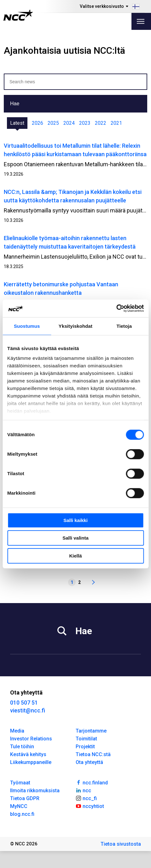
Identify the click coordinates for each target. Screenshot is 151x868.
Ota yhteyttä (89, 762)
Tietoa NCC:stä (93, 754)
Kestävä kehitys (28, 754)
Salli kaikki (75, 520)
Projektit (85, 747)
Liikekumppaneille (31, 762)
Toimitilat (86, 739)
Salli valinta (75, 538)
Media (17, 731)
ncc (84, 790)
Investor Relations (31, 739)
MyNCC (19, 806)
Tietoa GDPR (25, 798)
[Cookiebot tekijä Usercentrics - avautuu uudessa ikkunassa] (116, 308)
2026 (38, 123)
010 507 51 (24, 703)
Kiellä (75, 556)
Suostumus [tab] (27, 326)
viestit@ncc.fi (28, 710)
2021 (116, 123)
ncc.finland (92, 782)
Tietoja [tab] (124, 326)
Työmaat (20, 783)
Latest (17, 123)
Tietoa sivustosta (121, 844)
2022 (101, 123)
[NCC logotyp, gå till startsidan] (18, 15)
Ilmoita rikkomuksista (35, 791)
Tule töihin (22, 747)
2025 (53, 123)
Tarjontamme (91, 731)
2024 (69, 123)
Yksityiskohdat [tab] (75, 326)
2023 (85, 123)
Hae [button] (15, 104)
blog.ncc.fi (22, 814)
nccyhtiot (90, 806)
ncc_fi (86, 798)
